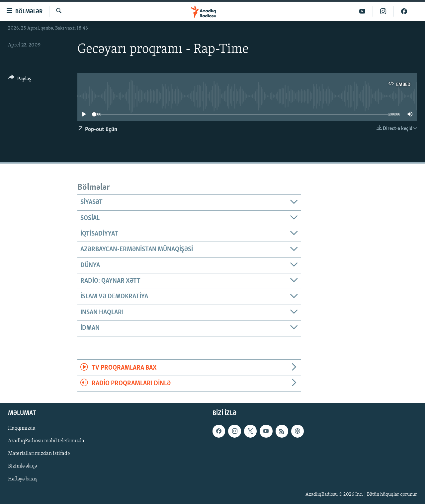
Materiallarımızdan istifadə (39, 454)
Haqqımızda (22, 429)
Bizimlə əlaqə (22, 467)
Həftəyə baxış (23, 479)
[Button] (20, 80)
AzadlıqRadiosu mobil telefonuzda (46, 441)
